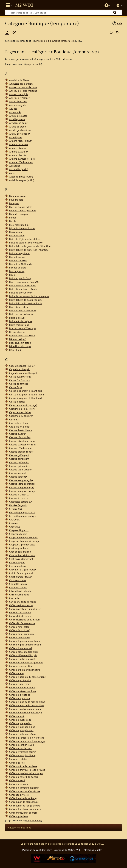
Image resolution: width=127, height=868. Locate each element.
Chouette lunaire (18, 584)
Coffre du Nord (17, 780)
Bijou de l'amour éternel (22, 228)
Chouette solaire (18, 587)
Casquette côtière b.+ (21, 502)
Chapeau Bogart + (19, 530)
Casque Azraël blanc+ (21, 430)
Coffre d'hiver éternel (21, 648)
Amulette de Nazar (19, 80)
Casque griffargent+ (20, 459)
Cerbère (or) (15, 509)
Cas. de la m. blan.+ (19, 423)
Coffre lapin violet (19, 795)
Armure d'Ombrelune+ (21, 162)
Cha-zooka (15, 519)
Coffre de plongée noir (21, 730)
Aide (119, 23)
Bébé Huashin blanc (20, 343)
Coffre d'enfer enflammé (22, 634)
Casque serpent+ (18, 477)
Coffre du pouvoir (19, 784)
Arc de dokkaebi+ (19, 127)
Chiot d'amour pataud (21, 573)
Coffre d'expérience (19, 637)
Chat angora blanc (19, 548)
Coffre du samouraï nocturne (25, 791)
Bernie (13, 221)
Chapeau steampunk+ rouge (24, 541)
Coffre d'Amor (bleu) (20, 627)
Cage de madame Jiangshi (23, 373)
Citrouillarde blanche (21, 591)
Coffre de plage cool (20, 720)
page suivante (34, 64)
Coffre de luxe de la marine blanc (27, 702)
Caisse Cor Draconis (20, 380)
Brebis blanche (17, 332)
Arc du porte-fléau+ (20, 134)
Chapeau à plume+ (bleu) (23, 544)
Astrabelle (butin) (19, 169)
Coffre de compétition (21, 666)
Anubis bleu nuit (18, 101)
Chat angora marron (20, 552)
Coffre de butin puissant (22, 659)
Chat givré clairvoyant (21, 559)
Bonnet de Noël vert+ (21, 264)
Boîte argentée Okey (20, 278)
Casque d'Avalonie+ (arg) (22, 441)
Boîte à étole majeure (21, 321)
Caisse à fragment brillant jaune (26, 394)
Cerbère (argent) (18, 505)
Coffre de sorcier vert (20, 748)
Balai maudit (16, 200)
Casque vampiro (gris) (21, 480)
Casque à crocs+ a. (19, 494)
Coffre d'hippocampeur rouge (25, 644)
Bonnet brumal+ (18, 257)
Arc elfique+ (16, 137)
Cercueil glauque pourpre (23, 516)
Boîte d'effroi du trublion (23, 285)
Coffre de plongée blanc (22, 727)
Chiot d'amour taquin (21, 577)
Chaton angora (17, 562)
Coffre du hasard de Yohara (24, 777)
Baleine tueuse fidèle (21, 207)
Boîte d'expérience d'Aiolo (23, 289)
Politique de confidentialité (37, 850)
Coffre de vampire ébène (22, 755)
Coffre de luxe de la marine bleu (26, 705)
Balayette (14, 203)
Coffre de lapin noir (20, 698)
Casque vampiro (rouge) (22, 484)
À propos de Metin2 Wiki (68, 850)
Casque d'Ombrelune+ (21, 448)
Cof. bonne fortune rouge (23, 602)
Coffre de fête (16, 673)
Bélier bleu (15, 350)
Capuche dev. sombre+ (21, 416)
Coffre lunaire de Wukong (23, 798)
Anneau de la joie (19, 94)
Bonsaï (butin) (17, 271)
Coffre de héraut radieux (22, 687)
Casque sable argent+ (21, 469)
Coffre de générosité (20, 684)
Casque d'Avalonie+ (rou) (22, 444)
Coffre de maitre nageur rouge (26, 712)
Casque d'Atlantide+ (20, 437)
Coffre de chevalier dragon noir (26, 662)
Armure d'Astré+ (18, 155)
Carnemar (14, 419)
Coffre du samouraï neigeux (24, 788)
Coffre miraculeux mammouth (25, 809)
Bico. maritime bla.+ (20, 225)
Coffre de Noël (17, 716)
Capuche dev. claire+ (20, 412)
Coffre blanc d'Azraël (20, 612)
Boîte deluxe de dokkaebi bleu (26, 300)
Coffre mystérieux (19, 816)
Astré (12, 173)
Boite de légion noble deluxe (25, 239)
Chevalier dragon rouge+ (23, 569)
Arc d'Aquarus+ (17, 119)
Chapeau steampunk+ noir (23, 537)
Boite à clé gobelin (19, 253)
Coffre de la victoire (20, 695)
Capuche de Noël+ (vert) (22, 409)
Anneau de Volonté (19, 98)
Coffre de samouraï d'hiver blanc (27, 738)
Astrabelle (15, 166)
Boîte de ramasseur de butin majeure (29, 296)
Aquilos (13, 109)
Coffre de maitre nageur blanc (25, 709)
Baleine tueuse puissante (23, 210)
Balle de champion (19, 214)
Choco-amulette (18, 580)
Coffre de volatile (18, 759)
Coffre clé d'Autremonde (22, 623)
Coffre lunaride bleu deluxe (24, 802)
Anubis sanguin (18, 105)
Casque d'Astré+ (18, 434)
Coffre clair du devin (20, 616)
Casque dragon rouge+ (22, 452)
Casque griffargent (19, 455)
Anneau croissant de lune (23, 87)
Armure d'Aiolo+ (18, 148)
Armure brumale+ (19, 144)
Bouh (12, 275)
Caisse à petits (17, 402)
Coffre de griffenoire (20, 680)
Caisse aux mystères (20, 377)
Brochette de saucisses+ (22, 335)
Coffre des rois (17, 763)
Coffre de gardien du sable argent (27, 677)
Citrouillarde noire (19, 594)
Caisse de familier (19, 384)
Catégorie (13, 827)
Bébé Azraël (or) (18, 339)
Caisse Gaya (16, 387)
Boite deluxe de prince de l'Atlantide (29, 250)
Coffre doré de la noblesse (23, 766)
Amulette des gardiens (21, 84)
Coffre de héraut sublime (22, 691)
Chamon (14, 523)
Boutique (26, 827)
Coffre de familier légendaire (25, 670)
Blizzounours (16, 232)
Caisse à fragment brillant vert (26, 398)
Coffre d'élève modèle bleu (23, 652)
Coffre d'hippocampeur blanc (25, 641)
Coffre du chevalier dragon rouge (27, 770)
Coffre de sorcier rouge (22, 745)
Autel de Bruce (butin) (21, 177)
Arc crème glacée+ (19, 116)
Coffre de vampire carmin (23, 752)
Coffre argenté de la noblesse (25, 609)
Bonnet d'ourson (18, 260)
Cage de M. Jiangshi (20, 369)
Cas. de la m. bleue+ (20, 427)
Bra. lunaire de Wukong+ (22, 328)
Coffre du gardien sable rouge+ (26, 773)
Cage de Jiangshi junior (22, 366)
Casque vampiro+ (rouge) (23, 491)
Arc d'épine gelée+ (19, 123)
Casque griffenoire (19, 462)
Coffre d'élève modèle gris (23, 655)
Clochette (14, 598)
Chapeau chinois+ (19, 534)
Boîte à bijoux (17, 318)
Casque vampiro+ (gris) (22, 487)
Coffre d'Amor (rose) (20, 630)
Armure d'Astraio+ (19, 152)
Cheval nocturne (18, 566)
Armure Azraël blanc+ (21, 141)
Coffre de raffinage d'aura (23, 734)
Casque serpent (18, 473)
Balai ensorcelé (17, 196)
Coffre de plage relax (20, 723)
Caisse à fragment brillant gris (26, 391)
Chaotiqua (15, 527)
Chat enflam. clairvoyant (22, 555)
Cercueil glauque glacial (22, 512)
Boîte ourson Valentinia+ (23, 310)
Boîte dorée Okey (19, 307)
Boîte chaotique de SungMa (24, 282)
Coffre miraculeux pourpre (23, 813)
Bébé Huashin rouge (20, 346)
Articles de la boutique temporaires (55, 41)
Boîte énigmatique (19, 325)
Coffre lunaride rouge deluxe (25, 805)
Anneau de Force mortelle (23, 91)
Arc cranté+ (15, 112)
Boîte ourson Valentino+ (22, 314)
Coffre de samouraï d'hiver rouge (27, 741)
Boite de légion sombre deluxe (26, 242)
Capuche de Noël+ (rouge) (23, 405)
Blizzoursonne (17, 235)
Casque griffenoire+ (20, 466)
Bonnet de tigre (18, 267)
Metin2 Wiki (24, 5)
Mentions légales (93, 850)
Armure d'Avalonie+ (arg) (22, 159)
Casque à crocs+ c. (19, 498)
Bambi (13, 217)
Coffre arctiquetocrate (21, 605)
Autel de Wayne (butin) (22, 180)
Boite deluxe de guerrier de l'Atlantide (30, 246)
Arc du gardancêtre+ (20, 130)
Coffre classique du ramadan (24, 619)
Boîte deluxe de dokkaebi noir (26, 303)
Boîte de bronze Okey (21, 292)
